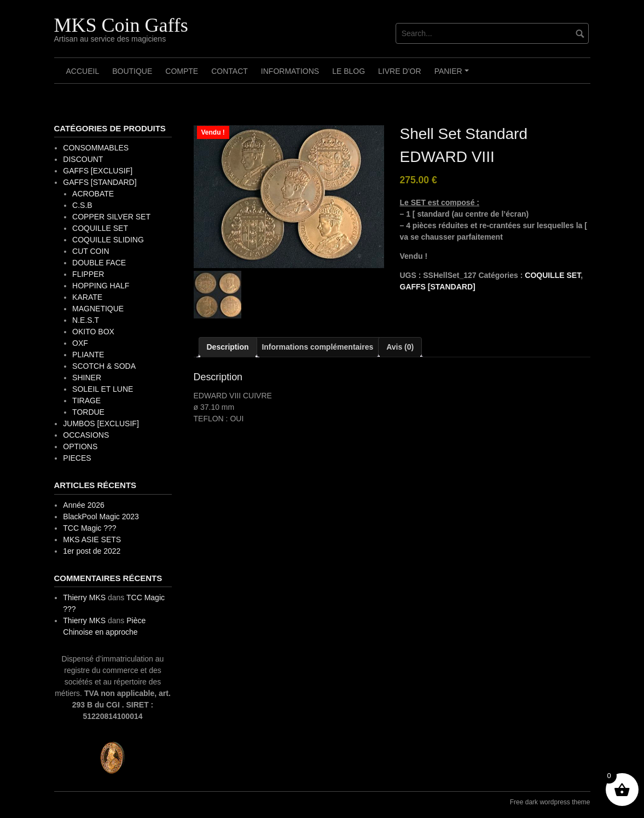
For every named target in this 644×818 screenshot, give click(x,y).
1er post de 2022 (92, 551)
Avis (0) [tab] (400, 347)
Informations (290, 71)
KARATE (87, 297)
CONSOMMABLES (96, 148)
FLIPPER (88, 274)
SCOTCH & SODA (104, 366)
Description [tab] (228, 347)
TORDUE (88, 412)
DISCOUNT (83, 159)
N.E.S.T (86, 320)
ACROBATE (93, 194)
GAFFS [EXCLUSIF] (98, 171)
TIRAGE (86, 401)
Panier (453, 75)
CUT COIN (91, 251)
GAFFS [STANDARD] (438, 287)
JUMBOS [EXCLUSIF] (101, 423)
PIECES (77, 458)
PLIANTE (88, 355)
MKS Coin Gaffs (121, 25)
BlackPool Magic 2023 (101, 517)
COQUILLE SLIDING (108, 240)
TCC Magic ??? (89, 528)
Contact (230, 71)
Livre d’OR (400, 71)
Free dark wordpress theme (550, 802)
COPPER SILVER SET (111, 217)
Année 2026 (84, 505)
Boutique (132, 71)
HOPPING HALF (101, 286)
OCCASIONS (86, 435)
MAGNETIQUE (98, 309)
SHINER (87, 378)
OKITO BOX (93, 332)
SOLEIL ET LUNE (103, 389)
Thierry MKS (84, 597)
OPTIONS (80, 446)
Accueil (83, 71)
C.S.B (82, 205)
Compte (182, 71)
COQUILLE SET (553, 275)
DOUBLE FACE (99, 263)
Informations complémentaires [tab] (317, 347)
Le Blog (349, 71)
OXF (80, 343)
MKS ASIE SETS (92, 539)
